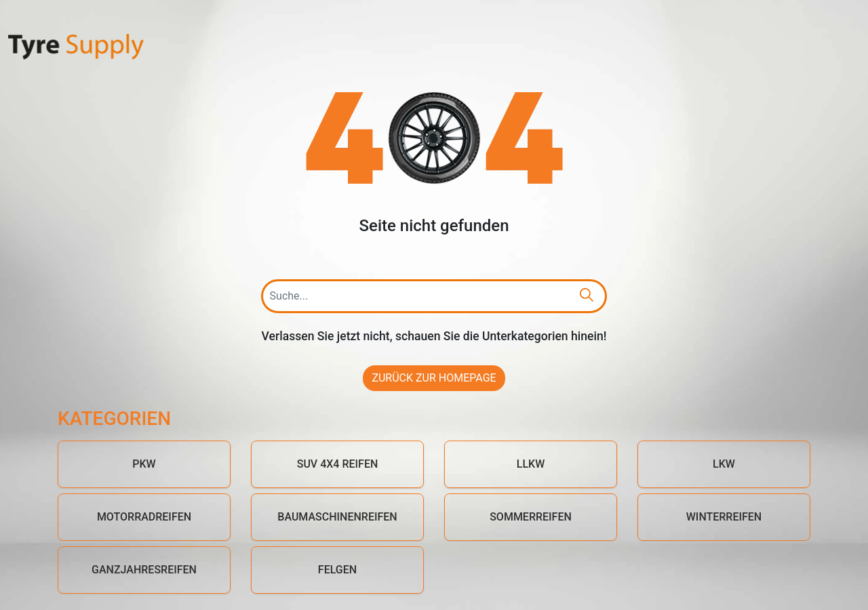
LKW (724, 464)
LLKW (531, 464)
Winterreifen (724, 517)
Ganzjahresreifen (144, 570)
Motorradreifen (144, 517)
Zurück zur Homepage (434, 378)
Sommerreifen (531, 517)
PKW (144, 464)
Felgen (337, 570)
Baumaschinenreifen (337, 517)
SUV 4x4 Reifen (338, 464)
